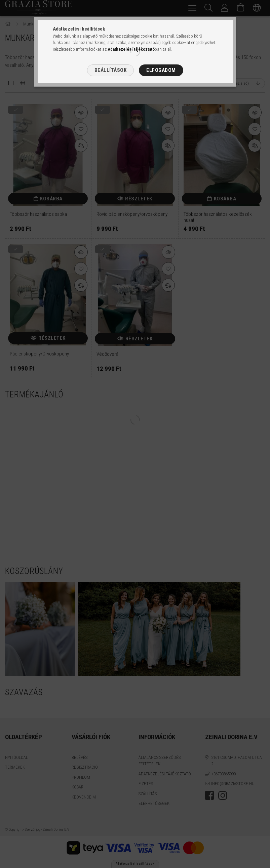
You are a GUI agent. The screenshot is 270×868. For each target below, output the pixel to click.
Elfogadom (161, 70)
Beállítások (111, 70)
